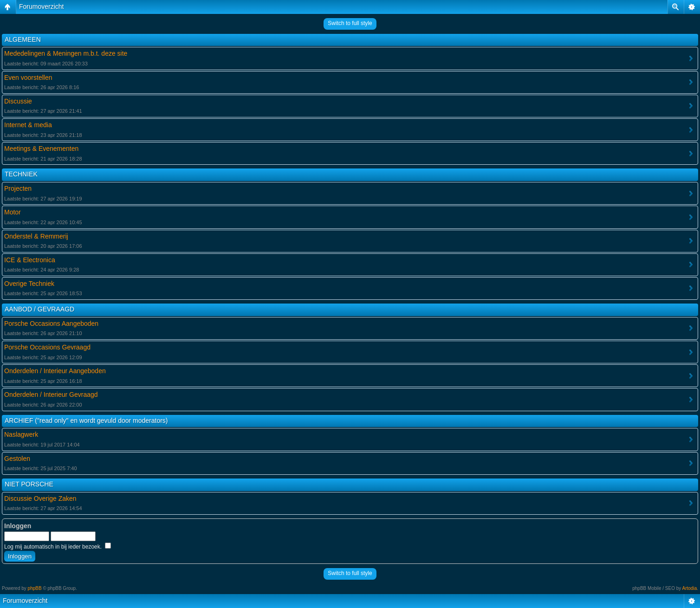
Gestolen (17, 459)
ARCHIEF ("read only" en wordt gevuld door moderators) (86, 420)
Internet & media (28, 125)
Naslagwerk (21, 434)
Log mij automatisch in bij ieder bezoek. (58, 547)
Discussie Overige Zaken (40, 498)
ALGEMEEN (23, 39)
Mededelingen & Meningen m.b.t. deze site (66, 53)
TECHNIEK (21, 174)
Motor (13, 212)
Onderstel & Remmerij (36, 236)
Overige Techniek (29, 284)
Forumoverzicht (41, 6)
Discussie (18, 101)
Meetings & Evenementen (41, 149)
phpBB (35, 588)
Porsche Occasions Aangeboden (51, 323)
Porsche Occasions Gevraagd (47, 347)
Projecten (18, 188)
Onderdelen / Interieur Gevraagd (51, 395)
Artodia (690, 588)
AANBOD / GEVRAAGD (39, 309)
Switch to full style (350, 23)
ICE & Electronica (30, 260)
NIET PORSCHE (29, 484)
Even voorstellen (28, 78)
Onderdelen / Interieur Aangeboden (55, 371)
